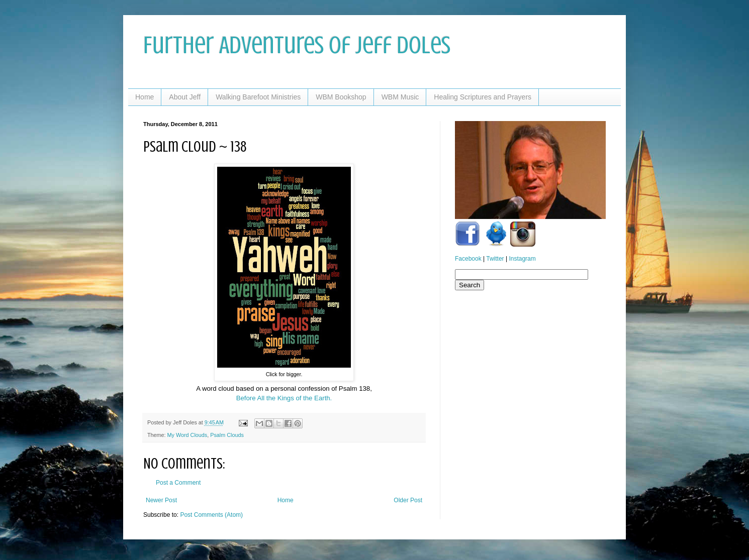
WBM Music (400, 97)
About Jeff (185, 97)
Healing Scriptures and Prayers (483, 97)
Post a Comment (178, 483)
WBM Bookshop (341, 97)
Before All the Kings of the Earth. (284, 398)
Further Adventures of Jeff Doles (297, 45)
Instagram (522, 259)
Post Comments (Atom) (211, 515)
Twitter (495, 259)
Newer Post (161, 500)
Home (145, 97)
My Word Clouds (188, 435)
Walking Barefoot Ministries (258, 97)
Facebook (468, 259)
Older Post (408, 500)
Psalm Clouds (227, 435)
